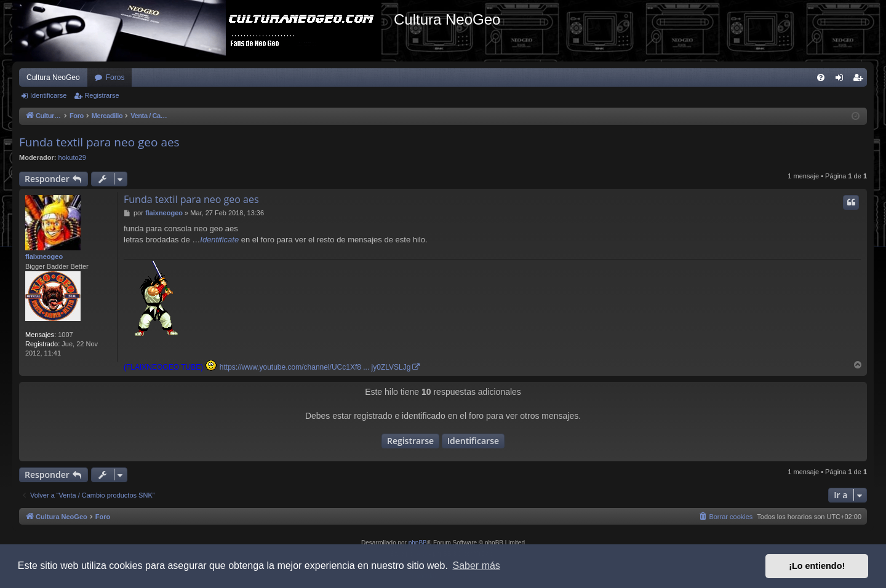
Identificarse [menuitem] (842, 80)
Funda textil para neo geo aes (99, 142)
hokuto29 (72, 157)
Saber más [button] (477, 566)
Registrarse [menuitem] (860, 80)
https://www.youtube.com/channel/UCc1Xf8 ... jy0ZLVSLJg (315, 367)
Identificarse (48, 95)
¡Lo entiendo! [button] (817, 566)
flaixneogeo (44, 256)
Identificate (219, 240)
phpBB (418, 543)
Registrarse (102, 95)
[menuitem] (821, 77)
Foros (115, 77)
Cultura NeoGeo (53, 77)
